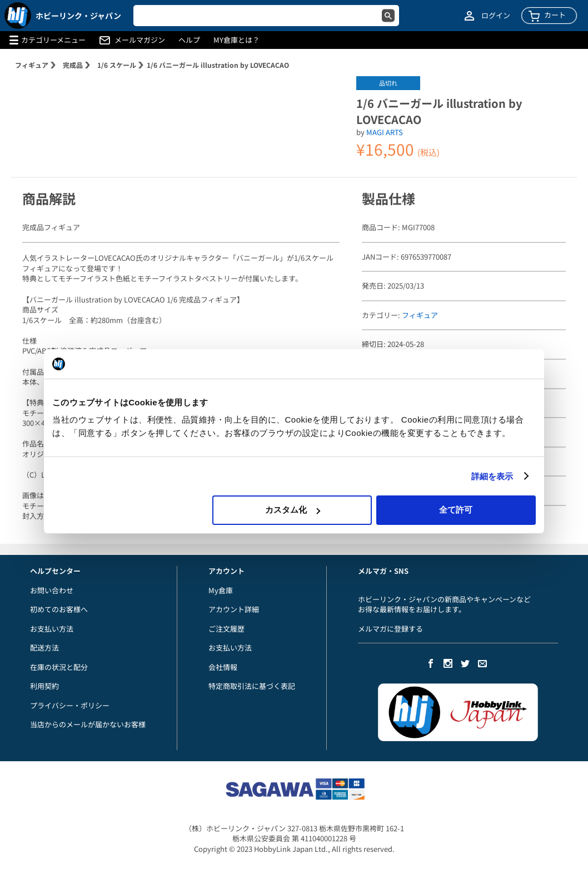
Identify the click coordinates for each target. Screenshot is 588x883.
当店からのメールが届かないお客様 (88, 724)
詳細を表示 (492, 476)
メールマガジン (140, 40)
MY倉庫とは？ (236, 40)
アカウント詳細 (234, 609)
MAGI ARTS (385, 132)
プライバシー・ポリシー (70, 705)
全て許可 (456, 510)
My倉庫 (221, 590)
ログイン (496, 16)
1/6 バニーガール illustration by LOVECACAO (218, 65)
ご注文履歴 (226, 629)
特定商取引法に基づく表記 (252, 686)
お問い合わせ (52, 590)
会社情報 (223, 667)
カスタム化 (293, 510)
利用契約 (44, 686)
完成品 (73, 65)
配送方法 (44, 648)
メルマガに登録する (390, 629)
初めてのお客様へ (59, 609)
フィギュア (32, 65)
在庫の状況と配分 (59, 667)
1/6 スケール (117, 65)
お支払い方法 (52, 629)
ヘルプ (189, 40)
